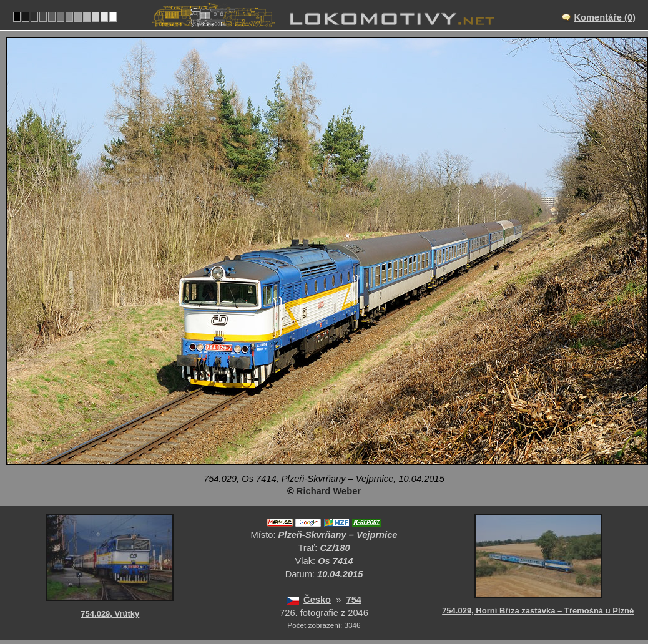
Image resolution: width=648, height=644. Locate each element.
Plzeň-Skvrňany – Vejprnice (338, 535)
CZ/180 (335, 548)
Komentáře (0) (605, 17)
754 (354, 600)
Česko (317, 600)
